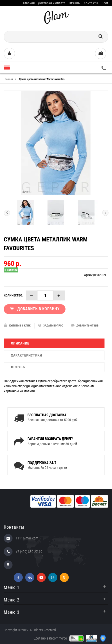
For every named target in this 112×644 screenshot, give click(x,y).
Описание (20, 343)
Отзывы (75, 3)
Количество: (13, 295)
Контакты (91, 3)
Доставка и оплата (52, 3)
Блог (105, 3)
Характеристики (26, 355)
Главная (29, 3)
